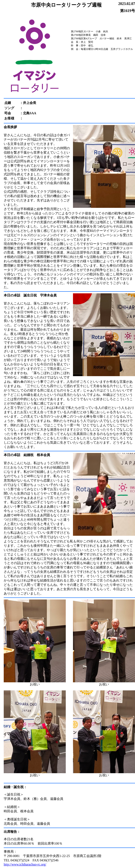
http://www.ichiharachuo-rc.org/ (25, 864)
